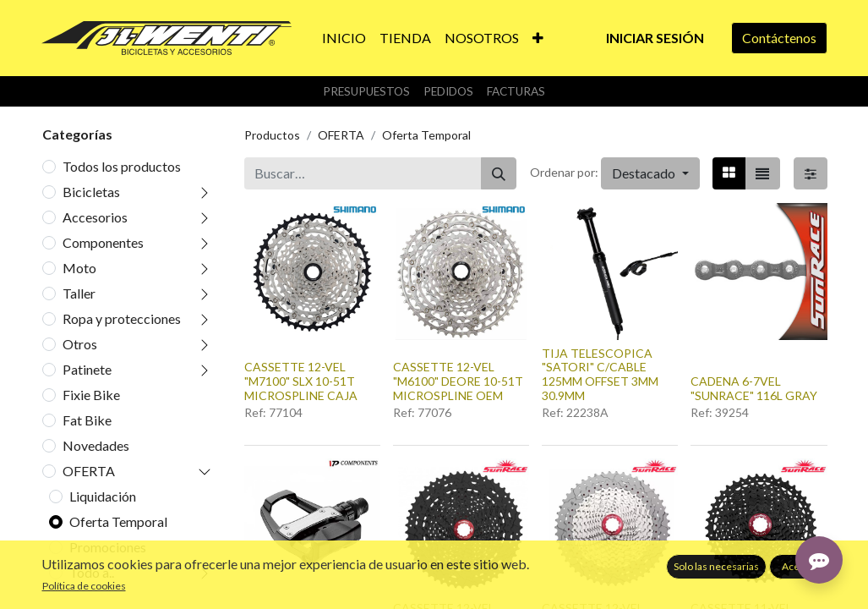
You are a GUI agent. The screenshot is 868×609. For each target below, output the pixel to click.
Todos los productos (122, 166)
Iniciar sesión (655, 38)
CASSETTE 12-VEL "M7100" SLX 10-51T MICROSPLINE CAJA (301, 381)
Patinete (87, 369)
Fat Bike (87, 420)
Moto (79, 268)
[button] (538, 38)
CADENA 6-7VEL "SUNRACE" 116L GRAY (754, 388)
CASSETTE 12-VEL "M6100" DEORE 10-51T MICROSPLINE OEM (458, 381)
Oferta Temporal (118, 521)
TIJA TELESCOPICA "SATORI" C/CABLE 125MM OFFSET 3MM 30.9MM (600, 374)
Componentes (103, 242)
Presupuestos (366, 91)
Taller (79, 293)
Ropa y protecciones (122, 318)
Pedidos (448, 91)
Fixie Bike (91, 395)
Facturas (516, 91)
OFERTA (89, 471)
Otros (80, 344)
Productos (272, 135)
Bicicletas (91, 192)
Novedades (96, 445)
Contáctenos (779, 38)
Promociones (108, 547)
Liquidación (103, 496)
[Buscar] (499, 173)
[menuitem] (344, 38)
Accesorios (95, 217)
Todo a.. (92, 572)
